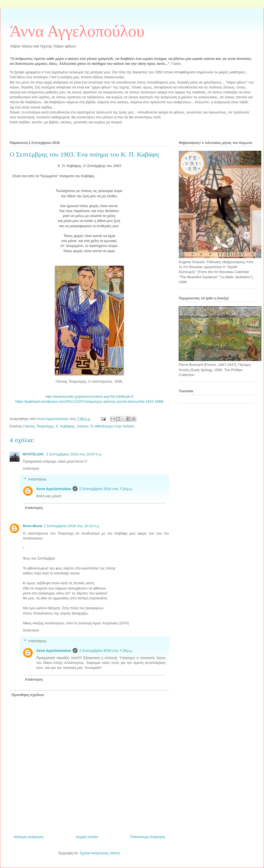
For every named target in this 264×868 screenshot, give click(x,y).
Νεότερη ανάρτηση (29, 837)
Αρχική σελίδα (87, 837)
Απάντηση (31, 468)
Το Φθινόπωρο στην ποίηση (112, 426)
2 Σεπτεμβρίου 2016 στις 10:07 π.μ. (74, 454)
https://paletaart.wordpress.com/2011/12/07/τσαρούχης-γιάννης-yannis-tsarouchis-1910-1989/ (89, 401)
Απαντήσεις (38, 479)
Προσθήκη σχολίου (28, 695)
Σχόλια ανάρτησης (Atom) (100, 853)
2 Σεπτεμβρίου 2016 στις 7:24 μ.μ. (106, 489)
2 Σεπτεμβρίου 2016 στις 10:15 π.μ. (72, 526)
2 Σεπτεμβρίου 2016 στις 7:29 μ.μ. (106, 651)
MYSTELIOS (34, 454)
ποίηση (82, 426)
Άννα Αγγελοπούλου (77, 31)
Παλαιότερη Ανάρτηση (148, 837)
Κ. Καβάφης (65, 426)
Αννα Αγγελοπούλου (54, 489)
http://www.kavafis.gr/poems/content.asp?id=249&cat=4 (89, 397)
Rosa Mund (32, 526)
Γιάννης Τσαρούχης (39, 426)
